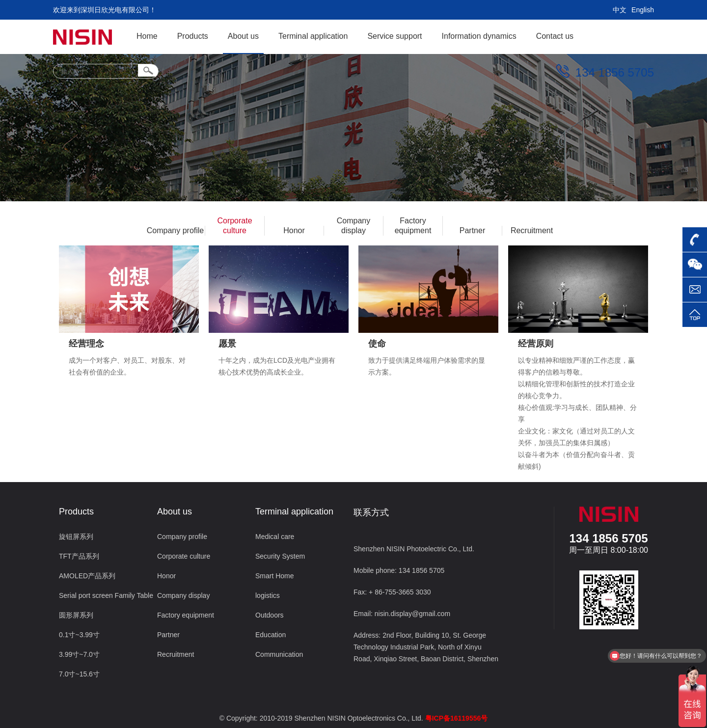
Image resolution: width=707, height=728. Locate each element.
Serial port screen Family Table (106, 595)
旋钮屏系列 (76, 537)
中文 (620, 10)
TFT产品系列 (79, 556)
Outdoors (270, 615)
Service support (394, 36)
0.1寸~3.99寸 (79, 635)
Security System (280, 556)
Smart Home (275, 576)
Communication (279, 654)
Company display (353, 226)
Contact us (555, 36)
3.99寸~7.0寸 (79, 654)
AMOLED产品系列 (87, 576)
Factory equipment (413, 226)
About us (243, 36)
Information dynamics (479, 36)
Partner (472, 230)
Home (147, 36)
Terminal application (313, 36)
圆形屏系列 (76, 615)
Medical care (275, 537)
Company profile (176, 230)
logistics (268, 595)
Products (193, 36)
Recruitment (532, 230)
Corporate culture (234, 226)
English (643, 10)
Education (271, 635)
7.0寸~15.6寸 (79, 674)
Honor (294, 230)
